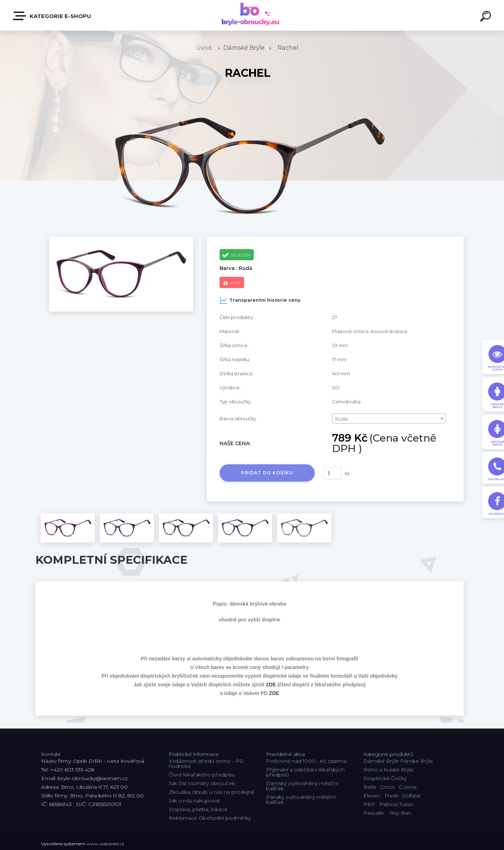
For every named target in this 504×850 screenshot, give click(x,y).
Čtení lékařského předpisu (202, 775)
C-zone (408, 787)
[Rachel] (121, 239)
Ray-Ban (400, 813)
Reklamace (183, 818)
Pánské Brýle (417, 761)
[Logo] (252, 15)
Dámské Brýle (381, 761)
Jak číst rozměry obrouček (202, 783)
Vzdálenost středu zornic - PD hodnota (206, 763)
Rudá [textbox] (341, 419)
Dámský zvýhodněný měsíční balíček (302, 786)
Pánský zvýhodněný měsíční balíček (301, 800)
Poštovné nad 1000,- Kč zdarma (306, 761)
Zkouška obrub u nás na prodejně (211, 792)
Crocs (387, 787)
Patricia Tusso (396, 804)
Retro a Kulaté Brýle (388, 770)
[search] (487, 17)
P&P (369, 804)
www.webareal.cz (105, 844)
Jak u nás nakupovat (194, 801)
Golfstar (411, 796)
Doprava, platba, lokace (198, 809)
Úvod (204, 48)
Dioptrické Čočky (385, 778)
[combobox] (389, 419)
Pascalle (374, 813)
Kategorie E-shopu (52, 16)
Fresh (392, 796)
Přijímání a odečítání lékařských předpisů (305, 772)
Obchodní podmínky (225, 818)
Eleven (372, 796)
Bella (370, 787)
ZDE (271, 685)
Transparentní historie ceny (260, 300)
